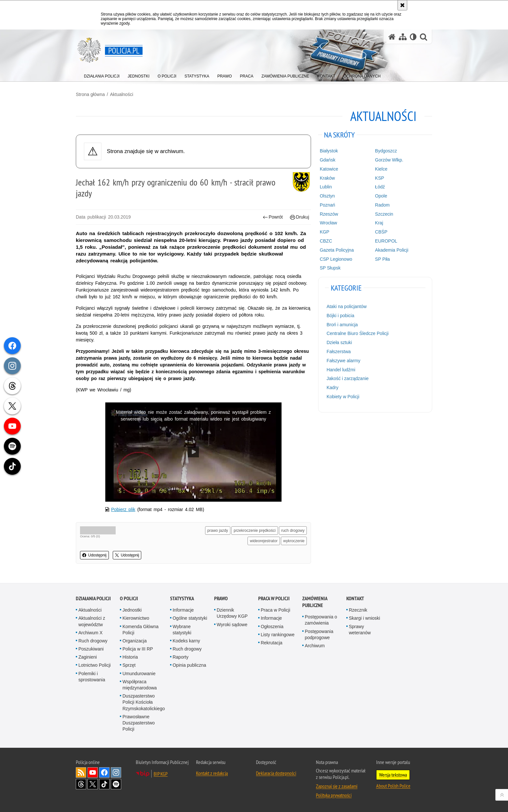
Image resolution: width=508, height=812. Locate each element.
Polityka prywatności (334, 795)
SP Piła (383, 259)
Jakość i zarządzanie (348, 378)
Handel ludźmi (341, 370)
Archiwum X (91, 633)
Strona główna (90, 94)
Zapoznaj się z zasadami (337, 786)
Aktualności (121, 94)
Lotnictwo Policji (95, 665)
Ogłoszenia (272, 627)
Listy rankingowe (278, 635)
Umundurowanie (139, 674)
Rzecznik (358, 610)
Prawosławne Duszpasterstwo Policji (139, 723)
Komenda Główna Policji (140, 630)
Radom (382, 205)
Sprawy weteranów (360, 630)
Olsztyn (327, 196)
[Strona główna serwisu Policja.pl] (392, 37)
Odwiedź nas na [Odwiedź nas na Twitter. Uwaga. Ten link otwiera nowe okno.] (93, 784)
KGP (325, 232)
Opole (381, 196)
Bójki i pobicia (341, 316)
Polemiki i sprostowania (92, 677)
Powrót (273, 217)
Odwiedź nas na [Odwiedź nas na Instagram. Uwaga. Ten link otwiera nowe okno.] (116, 772)
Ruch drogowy (93, 641)
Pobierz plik (123, 509)
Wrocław (328, 223)
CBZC (326, 241)
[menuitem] (102, 75)
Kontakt (355, 598)
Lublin (326, 187)
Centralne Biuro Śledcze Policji (358, 333)
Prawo (221, 598)
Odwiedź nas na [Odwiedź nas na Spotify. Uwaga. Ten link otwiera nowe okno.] (116, 784)
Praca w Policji (274, 598)
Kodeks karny (186, 641)
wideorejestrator (264, 541)
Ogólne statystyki (190, 618)
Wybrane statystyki (182, 630)
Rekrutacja (272, 643)
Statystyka (182, 598)
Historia (130, 657)
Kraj (379, 223)
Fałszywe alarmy (343, 361)
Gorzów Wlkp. (389, 160)
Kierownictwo (136, 618)
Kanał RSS (81, 772)
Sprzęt (129, 665)
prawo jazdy (218, 531)
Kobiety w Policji (343, 397)
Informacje (183, 610)
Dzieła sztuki (339, 342)
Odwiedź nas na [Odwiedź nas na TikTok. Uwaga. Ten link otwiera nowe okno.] (104, 784)
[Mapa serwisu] (403, 37)
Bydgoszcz (386, 151)
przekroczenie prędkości (254, 531)
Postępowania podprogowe (319, 634)
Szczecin (384, 214)
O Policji (129, 598)
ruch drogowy (293, 531)
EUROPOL (386, 241)
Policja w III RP (138, 649)
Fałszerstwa (339, 352)
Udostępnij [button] (94, 555)
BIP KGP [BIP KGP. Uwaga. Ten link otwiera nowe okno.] (161, 774)
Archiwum (315, 646)
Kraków (327, 178)
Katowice (329, 169)
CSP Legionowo (336, 259)
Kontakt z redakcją (212, 773)
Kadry (333, 388)
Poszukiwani (91, 649)
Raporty (181, 657)
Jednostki (132, 610)
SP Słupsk (330, 268)
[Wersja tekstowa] (413, 37)
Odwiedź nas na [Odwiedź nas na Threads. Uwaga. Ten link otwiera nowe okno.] (81, 784)
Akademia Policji (392, 250)
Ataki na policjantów (347, 306)
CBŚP (381, 232)
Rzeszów (329, 214)
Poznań (327, 205)
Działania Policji (93, 598)
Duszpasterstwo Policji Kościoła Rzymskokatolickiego (144, 702)
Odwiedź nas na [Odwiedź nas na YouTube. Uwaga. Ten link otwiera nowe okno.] (93, 772)
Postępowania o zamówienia (321, 620)
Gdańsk (328, 160)
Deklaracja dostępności (276, 773)
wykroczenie (294, 541)
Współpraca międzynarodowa (140, 685)
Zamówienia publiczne (315, 602)
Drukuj (300, 217)
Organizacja (135, 641)
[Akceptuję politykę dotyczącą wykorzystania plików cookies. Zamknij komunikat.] (402, 5)
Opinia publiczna (190, 665)
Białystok (329, 151)
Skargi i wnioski (364, 618)
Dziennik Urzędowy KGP (232, 613)
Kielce (381, 169)
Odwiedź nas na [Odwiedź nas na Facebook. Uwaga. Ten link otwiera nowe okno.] (104, 772)
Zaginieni (88, 657)
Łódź (380, 187)
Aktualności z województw (92, 621)
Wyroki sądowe (232, 625)
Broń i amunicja (342, 325)
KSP (380, 178)
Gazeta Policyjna (337, 250)
